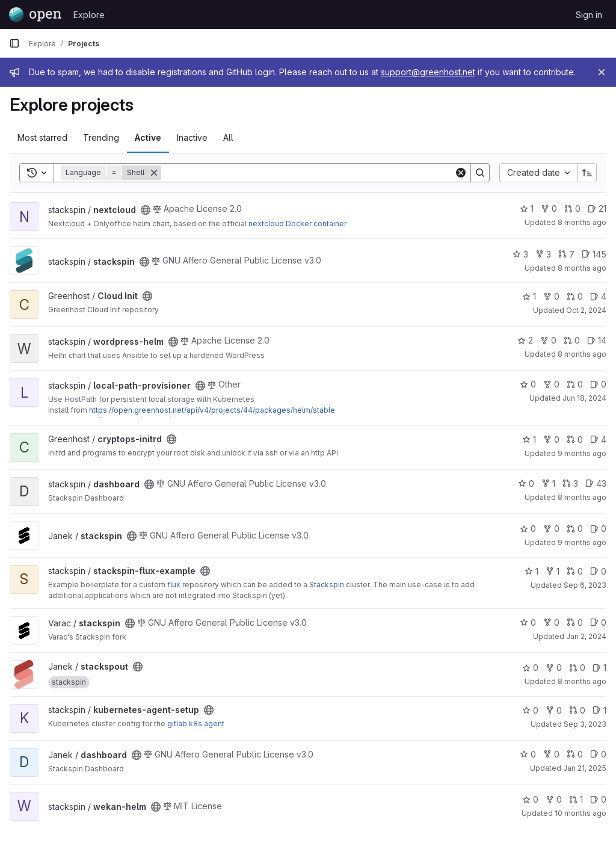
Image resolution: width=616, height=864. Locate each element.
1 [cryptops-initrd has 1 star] (529, 440)
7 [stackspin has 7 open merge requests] (566, 254)
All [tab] (228, 137)
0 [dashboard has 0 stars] (526, 483)
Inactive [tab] (192, 137)
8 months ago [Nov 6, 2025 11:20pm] (582, 222)
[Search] (308, 173)
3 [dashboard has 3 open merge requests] (570, 483)
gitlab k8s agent (196, 724)
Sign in (589, 15)
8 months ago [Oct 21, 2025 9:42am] (582, 681)
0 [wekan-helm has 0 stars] (530, 799)
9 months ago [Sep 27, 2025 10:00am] (582, 542)
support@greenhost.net (428, 72)
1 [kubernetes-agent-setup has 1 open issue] (599, 710)
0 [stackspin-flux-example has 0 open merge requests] (575, 571)
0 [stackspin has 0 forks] (551, 529)
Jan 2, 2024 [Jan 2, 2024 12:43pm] (586, 636)
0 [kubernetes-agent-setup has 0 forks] (554, 710)
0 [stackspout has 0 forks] (554, 668)
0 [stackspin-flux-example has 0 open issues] (598, 571)
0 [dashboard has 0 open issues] (598, 754)
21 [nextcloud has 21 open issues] (597, 208)
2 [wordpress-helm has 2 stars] (525, 340)
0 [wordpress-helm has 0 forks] (548, 340)
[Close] (602, 72)
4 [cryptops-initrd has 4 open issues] (598, 440)
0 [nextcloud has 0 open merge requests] (572, 208)
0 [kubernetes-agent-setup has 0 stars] (530, 710)
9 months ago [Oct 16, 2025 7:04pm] (582, 453)
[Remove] (154, 173)
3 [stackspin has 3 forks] (543, 254)
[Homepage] (35, 14)
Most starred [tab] (42, 137)
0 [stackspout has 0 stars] (530, 668)
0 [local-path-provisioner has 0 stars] (528, 384)
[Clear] (461, 173)
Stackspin (327, 585)
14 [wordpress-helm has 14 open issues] (597, 340)
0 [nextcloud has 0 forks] (549, 208)
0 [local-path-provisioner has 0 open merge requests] (575, 384)
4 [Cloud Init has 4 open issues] (598, 296)
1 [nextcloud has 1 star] (527, 208)
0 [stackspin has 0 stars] (528, 529)
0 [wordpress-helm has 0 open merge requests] (572, 340)
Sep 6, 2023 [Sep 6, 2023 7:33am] (585, 585)
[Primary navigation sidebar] (14, 43)
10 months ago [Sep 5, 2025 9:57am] (581, 813)
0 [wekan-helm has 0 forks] (554, 799)
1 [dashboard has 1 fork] (548, 483)
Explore (89, 15)
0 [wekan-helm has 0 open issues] (598, 799)
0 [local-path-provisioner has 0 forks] (551, 384)
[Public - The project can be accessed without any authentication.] (146, 210)
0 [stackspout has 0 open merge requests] (577, 668)
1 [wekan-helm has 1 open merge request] (576, 799)
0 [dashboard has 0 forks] (551, 754)
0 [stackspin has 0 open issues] (598, 529)
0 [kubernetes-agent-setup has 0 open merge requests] (577, 710)
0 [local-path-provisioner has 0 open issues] (598, 384)
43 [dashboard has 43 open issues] (596, 483)
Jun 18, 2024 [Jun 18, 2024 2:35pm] (584, 398)
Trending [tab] (101, 137)
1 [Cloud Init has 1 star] (529, 296)
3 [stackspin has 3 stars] (520, 254)
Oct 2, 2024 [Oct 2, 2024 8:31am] (586, 310)
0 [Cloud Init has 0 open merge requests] (575, 296)
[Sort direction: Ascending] (587, 173)
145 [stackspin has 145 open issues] (594, 254)
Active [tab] (148, 137)
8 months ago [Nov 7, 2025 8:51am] (582, 268)
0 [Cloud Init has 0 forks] (551, 296)
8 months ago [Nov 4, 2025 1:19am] (582, 497)
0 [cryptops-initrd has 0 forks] (551, 440)
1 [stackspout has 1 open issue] (599, 668)
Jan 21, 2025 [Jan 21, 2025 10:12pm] (585, 768)
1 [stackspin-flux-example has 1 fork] (553, 571)
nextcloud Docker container (297, 224)
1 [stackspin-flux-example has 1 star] (531, 571)
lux (175, 585)
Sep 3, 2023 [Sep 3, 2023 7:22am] (585, 724)
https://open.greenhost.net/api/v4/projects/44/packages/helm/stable (212, 410)
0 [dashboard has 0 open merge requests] (575, 754)
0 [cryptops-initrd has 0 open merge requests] (575, 440)
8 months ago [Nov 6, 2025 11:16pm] (582, 354)
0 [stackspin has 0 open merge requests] (575, 529)
